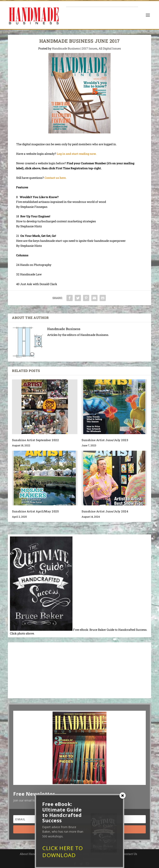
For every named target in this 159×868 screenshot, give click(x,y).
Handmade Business (66, 48)
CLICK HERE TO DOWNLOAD (63, 855)
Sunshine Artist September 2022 (35, 440)
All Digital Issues (110, 48)
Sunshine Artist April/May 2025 (35, 511)
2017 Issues (90, 48)
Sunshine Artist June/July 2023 (105, 440)
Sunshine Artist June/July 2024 (105, 511)
